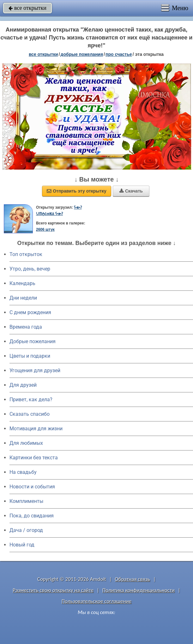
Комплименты (26, 501)
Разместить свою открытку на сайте (53, 590)
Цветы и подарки (30, 356)
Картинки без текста (34, 458)
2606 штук (45, 230)
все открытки (27, 8)
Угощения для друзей (35, 370)
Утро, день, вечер (30, 269)
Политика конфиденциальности (139, 590)
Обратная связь (133, 579)
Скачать (131, 191)
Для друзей (23, 385)
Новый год (22, 545)
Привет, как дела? (31, 400)
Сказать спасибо (30, 414)
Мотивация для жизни (36, 429)
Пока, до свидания (32, 516)
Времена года (26, 327)
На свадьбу (23, 472)
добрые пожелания (82, 54)
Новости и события (32, 487)
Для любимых (26, 443)
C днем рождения (30, 312)
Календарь (22, 283)
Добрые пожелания (33, 341)
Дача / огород (26, 530)
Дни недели (23, 298)
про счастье (119, 54)
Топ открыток (26, 254)
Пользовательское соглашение (97, 601)
